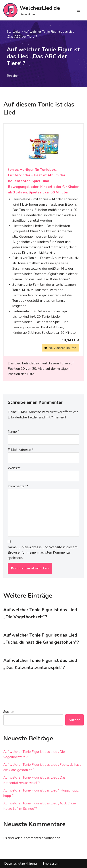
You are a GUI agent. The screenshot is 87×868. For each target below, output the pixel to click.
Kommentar (18, 486)
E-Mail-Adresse (21, 450)
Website (14, 468)
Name (14, 432)
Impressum (51, 864)
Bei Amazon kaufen (63, 348)
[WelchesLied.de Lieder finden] (32, 10)
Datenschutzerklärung (20, 864)
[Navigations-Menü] (79, 10)
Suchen (9, 712)
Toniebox (13, 76)
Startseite (14, 32)
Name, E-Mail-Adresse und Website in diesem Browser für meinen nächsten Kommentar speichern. (43, 553)
